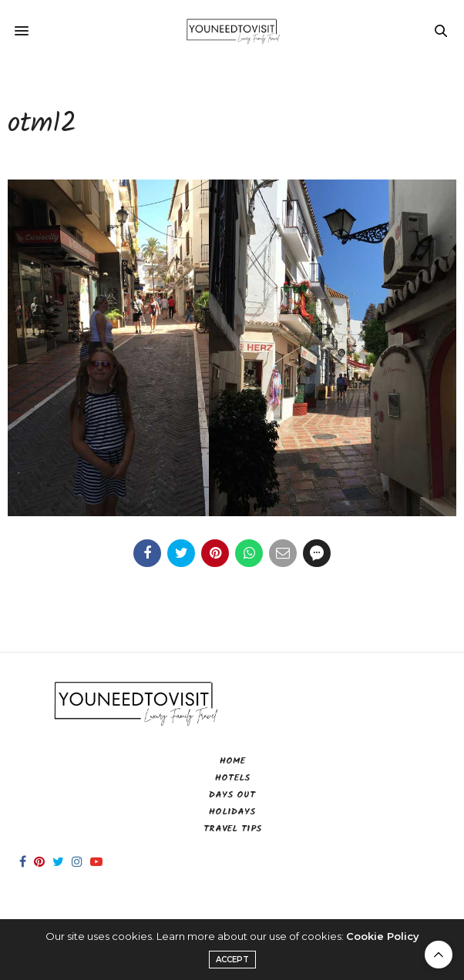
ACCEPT (232, 960)
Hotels (232, 778)
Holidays (232, 812)
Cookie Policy (383, 936)
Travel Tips (232, 829)
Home (232, 761)
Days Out (232, 795)
